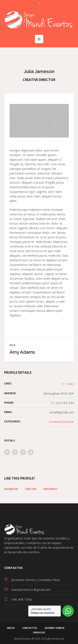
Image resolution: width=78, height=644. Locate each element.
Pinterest (50, 489)
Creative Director (61, 422)
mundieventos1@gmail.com (31, 590)
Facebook (11, 489)
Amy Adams (22, 352)
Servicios (39, 632)
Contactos (30, 628)
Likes (70, 384)
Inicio (11, 628)
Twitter (31, 489)
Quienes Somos (54, 628)
